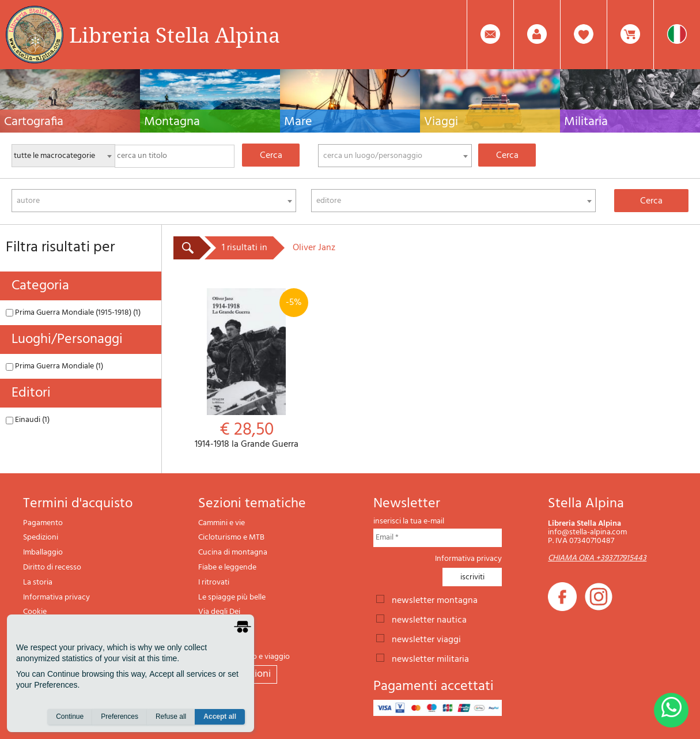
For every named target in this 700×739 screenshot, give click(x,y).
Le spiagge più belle (232, 597)
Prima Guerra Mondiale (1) (54, 366)
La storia (38, 582)
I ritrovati (214, 582)
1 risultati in (245, 248)
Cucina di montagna (233, 553)
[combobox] (395, 156)
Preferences (120, 717)
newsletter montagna (435, 600)
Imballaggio (43, 553)
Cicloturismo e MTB (231, 538)
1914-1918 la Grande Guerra (247, 369)
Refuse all (171, 717)
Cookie (35, 612)
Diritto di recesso (52, 568)
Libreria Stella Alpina (175, 35)
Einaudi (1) (28, 420)
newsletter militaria (430, 658)
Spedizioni (41, 538)
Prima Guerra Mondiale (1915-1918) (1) (73, 313)
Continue (70, 717)
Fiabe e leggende (227, 568)
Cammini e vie (222, 523)
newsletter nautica (429, 619)
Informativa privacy (56, 597)
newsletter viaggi (426, 639)
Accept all (220, 717)
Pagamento (43, 523)
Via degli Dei (219, 612)
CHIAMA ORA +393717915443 (597, 558)
